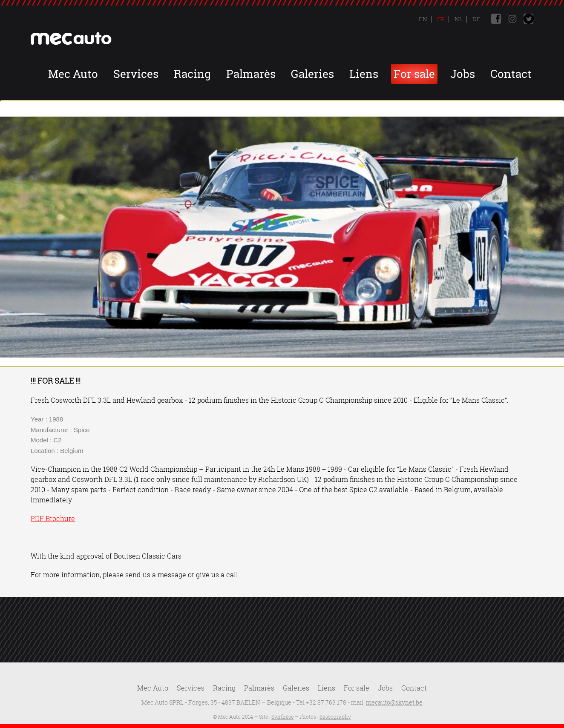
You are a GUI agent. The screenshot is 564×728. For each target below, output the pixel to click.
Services (136, 74)
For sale (414, 74)
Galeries (312, 74)
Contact (511, 74)
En (423, 19)
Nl (458, 19)
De (476, 19)
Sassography (335, 717)
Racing (192, 74)
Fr (440, 19)
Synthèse (282, 717)
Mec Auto (73, 74)
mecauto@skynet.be (394, 702)
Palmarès (251, 74)
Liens (364, 74)
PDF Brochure (53, 519)
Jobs (463, 74)
